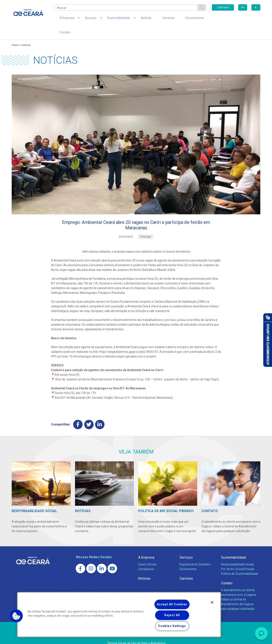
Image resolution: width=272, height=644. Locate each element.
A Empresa (146, 548)
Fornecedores (175, 19)
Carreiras (153, 19)
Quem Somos (147, 555)
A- (256, 7)
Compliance (146, 559)
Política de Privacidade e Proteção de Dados (136, 638)
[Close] (212, 602)
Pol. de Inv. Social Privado (238, 559)
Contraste (223, 7)
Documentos (188, 559)
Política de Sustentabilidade (240, 564)
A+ (243, 7)
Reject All (172, 615)
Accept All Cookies (172, 604)
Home (15, 33)
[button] (16, 616)
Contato (197, 19)
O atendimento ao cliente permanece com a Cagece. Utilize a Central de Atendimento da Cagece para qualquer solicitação (239, 590)
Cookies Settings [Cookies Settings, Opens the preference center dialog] (172, 626)
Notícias (134, 19)
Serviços (186, 548)
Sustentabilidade (234, 548)
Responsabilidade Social (237, 555)
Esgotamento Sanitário (195, 555)
